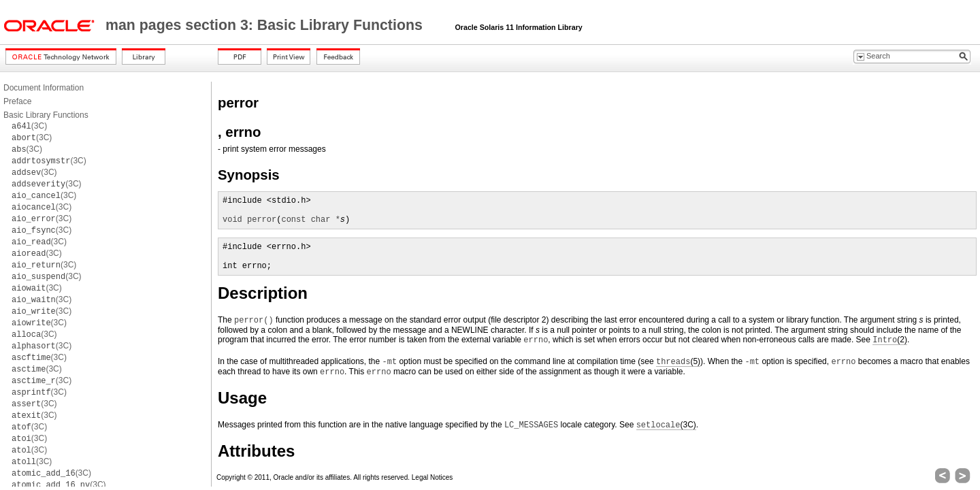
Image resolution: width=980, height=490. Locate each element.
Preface (17, 101)
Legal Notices (432, 477)
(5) (678, 362)
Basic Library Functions (46, 115)
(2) (890, 340)
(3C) (29, 126)
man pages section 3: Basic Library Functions (266, 25)
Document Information (44, 88)
